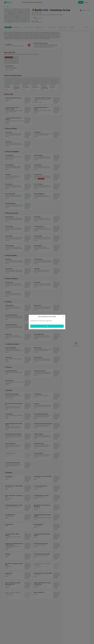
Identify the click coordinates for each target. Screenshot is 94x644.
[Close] (63, 317)
